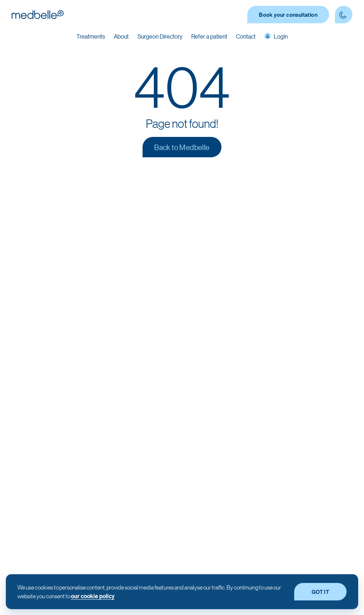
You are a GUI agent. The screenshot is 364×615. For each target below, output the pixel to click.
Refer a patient (209, 36)
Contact (246, 36)
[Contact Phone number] (344, 15)
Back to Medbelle (182, 147)
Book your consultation (288, 15)
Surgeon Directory (160, 36)
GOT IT (320, 592)
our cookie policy (93, 596)
